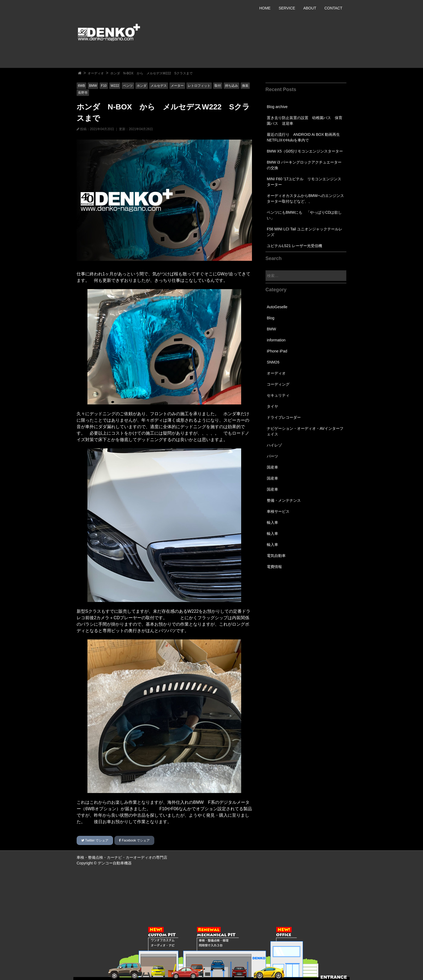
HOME (265, 8)
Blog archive (277, 107)
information (276, 340)
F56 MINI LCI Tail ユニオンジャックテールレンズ (305, 232)
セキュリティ (278, 395)
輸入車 (272, 522)
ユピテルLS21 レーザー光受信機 (294, 246)
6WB (81, 86)
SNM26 (273, 362)
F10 (104, 86)
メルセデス (159, 86)
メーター (177, 86)
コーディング (278, 384)
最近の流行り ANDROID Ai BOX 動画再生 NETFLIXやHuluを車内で (305, 137)
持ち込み (231, 86)
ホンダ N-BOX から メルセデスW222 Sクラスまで (151, 73)
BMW (93, 86)
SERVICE (287, 8)
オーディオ (96, 73)
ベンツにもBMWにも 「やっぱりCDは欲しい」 (304, 215)
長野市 (83, 93)
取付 (218, 86)
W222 (115, 86)
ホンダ (142, 86)
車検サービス (278, 511)
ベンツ (128, 86)
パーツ (272, 456)
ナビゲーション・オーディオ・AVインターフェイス (305, 431)
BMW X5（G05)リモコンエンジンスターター (305, 151)
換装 (245, 86)
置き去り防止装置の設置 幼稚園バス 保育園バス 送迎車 (305, 121)
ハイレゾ (274, 445)
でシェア (95, 840)
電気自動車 (276, 556)
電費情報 (274, 567)
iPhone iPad (277, 351)
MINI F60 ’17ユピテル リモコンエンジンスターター (304, 182)
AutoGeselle (277, 307)
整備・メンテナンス (284, 500)
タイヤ (272, 406)
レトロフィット (199, 86)
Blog (271, 318)
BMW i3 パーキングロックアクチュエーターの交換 (304, 165)
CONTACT (333, 8)
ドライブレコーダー (284, 417)
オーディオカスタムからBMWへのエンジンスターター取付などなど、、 (305, 198)
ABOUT (310, 8)
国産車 (272, 467)
